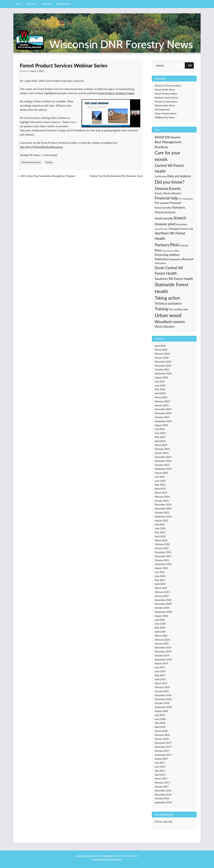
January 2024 (162, 453)
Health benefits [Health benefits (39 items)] (164, 218)
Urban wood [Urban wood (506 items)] (168, 315)
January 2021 (162, 596)
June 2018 (160, 719)
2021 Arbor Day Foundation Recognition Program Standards (46, 178)
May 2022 (160, 532)
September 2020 (163, 612)
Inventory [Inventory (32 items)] (182, 224)
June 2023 (160, 481)
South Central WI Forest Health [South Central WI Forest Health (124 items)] (169, 271)
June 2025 (160, 385)
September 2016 (163, 802)
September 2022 (163, 516)
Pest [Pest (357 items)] (174, 245)
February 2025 (162, 401)
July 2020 (160, 620)
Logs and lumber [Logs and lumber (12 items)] (161, 229)
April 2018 (160, 727)
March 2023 (161, 493)
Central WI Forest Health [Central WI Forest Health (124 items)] (169, 168)
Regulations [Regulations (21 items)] (176, 259)
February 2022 (162, 544)
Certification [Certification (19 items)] (161, 176)
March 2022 (161, 540)
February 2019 (162, 687)
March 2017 (161, 778)
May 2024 (160, 437)
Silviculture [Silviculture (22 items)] (160, 263)
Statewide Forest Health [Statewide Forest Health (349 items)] (172, 288)
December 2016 (163, 790)
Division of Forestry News (168, 86)
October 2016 (162, 798)
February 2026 (162, 354)
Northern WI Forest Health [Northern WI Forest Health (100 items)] (170, 236)
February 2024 (162, 449)
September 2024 (163, 421)
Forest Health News (165, 90)
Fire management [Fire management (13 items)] (186, 199)
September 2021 (163, 564)
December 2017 (163, 743)
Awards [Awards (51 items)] (176, 137)
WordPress (109, 856)
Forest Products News (31, 162)
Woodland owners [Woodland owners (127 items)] (170, 322)
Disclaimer (32, 4)
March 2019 (161, 683)
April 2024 (160, 441)
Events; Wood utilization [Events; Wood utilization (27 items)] (168, 193)
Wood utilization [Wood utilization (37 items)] (165, 327)
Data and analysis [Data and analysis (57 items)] (179, 176)
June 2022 (160, 528)
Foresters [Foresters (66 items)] (179, 207)
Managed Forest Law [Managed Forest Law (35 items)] (181, 229)
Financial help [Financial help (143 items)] (166, 198)
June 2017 (160, 767)
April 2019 (160, 679)
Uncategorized (162, 109)
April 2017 (160, 775)
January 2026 (162, 358)
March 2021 (161, 588)
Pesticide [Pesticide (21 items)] (184, 245)
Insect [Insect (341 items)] (180, 218)
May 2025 (160, 389)
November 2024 (163, 413)
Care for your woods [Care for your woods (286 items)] (168, 156)
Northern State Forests (167, 98)
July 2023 (160, 477)
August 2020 (161, 616)
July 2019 (160, 667)
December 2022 (163, 504)
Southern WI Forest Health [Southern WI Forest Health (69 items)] (174, 279)
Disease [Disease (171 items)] (162, 188)
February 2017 (162, 782)
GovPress (93, 856)
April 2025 (160, 393)
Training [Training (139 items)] (161, 309)
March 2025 (161, 397)
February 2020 (162, 640)
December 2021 (163, 552)
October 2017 (162, 751)
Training (49, 162)
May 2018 (160, 723)
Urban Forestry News (166, 113)
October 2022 (162, 512)
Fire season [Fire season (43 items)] (162, 203)
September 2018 (163, 707)
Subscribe (47, 4)
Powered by (82, 856)
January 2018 (162, 739)
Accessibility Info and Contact (107, 859)
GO (190, 65)
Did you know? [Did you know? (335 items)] (170, 182)
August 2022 (161, 520)
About (19, 4)
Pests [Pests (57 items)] (158, 250)
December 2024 (163, 409)
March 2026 (161, 350)
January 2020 (162, 643)
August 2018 (161, 711)
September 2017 (163, 755)
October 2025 (162, 369)
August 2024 (161, 425)
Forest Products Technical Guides (116, 93)
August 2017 (161, 759)
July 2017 (160, 763)
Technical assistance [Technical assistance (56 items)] (168, 303)
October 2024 (162, 417)
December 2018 (163, 695)
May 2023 (160, 485)
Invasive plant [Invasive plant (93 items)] (165, 224)
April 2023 (160, 489)
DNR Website (63, 4)
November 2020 (163, 604)
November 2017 (163, 747)
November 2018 (163, 699)
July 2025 (160, 381)
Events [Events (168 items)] (175, 188)
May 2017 (160, 771)
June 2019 (160, 671)
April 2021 (160, 584)
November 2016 (163, 794)
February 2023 (162, 497)
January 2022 (162, 548)
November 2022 (163, 508)
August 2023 (161, 473)
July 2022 (160, 524)
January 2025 (162, 405)
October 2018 (162, 703)
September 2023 (163, 469)
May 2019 (160, 675)
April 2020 (160, 632)
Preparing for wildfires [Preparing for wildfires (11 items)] (171, 251)
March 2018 (161, 731)
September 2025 (163, 373)
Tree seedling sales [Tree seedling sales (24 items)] (178, 309)
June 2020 (160, 624)
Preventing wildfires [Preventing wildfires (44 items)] (167, 255)
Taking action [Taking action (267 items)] (167, 298)
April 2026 (160, 346)
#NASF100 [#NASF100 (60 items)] (162, 137)
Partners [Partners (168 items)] (162, 245)
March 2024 (161, 445)
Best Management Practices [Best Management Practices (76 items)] (168, 144)
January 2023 (162, 501)
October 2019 (162, 655)
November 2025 (163, 366)
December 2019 (163, 647)
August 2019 (161, 663)
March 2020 (161, 636)
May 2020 (160, 628)
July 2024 (160, 429)
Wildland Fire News (165, 117)
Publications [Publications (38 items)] (162, 259)
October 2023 (162, 465)
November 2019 (163, 651)
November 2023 (163, 461)
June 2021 (160, 576)
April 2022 (160, 536)
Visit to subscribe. (164, 822)
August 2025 (161, 377)
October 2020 (162, 608)
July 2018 (160, 715)
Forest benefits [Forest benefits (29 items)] (163, 208)
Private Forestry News (166, 102)
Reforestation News (165, 105)
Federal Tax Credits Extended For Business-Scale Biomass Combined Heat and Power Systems (116, 178)
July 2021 (160, 572)
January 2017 (162, 786)
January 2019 (162, 691)
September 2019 (163, 659)
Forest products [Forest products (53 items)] (165, 212)
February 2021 (162, 592)
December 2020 (163, 600)
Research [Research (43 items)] (188, 259)
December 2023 (163, 457)
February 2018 (162, 735)
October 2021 (162, 560)
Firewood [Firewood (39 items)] (175, 203)
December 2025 (163, 362)
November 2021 (163, 556)
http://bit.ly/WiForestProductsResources (41, 147)
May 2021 (160, 580)
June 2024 (160, 433)
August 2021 (161, 568)
